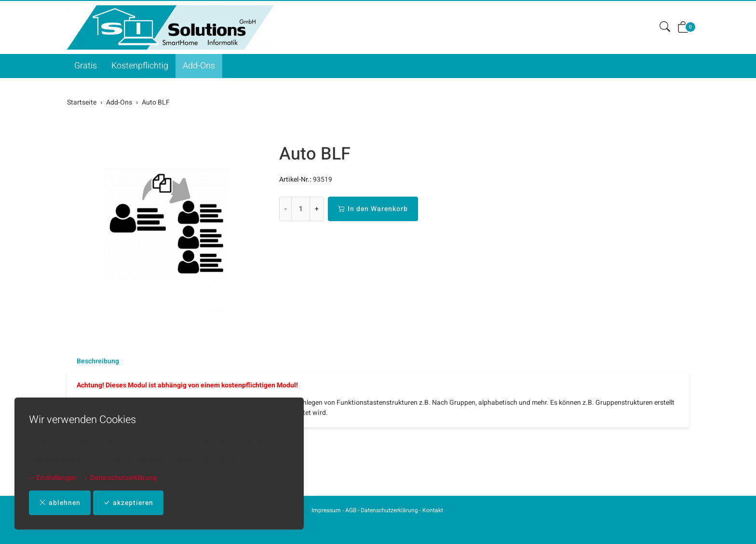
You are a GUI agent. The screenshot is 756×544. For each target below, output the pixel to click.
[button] (665, 27)
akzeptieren (128, 503)
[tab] (93, 361)
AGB (351, 510)
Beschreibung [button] (98, 361)
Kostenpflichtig (140, 66)
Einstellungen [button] (53, 478)
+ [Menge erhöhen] (317, 209)
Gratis (86, 66)
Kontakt (433, 510)
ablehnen (60, 503)
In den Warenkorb (373, 209)
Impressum (326, 510)
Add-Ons (199, 66)
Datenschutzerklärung (120, 478)
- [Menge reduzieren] (285, 209)
